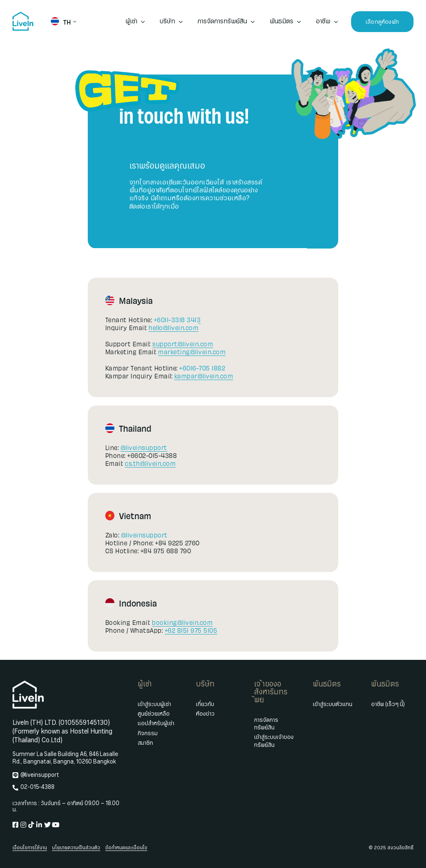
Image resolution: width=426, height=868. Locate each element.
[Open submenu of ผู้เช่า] (141, 22)
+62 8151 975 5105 (191, 630)
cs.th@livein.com (150, 463)
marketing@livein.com (192, 352)
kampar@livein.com (204, 376)
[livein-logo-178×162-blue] (23, 14)
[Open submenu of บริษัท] (179, 22)
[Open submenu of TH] (74, 22)
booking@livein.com (182, 622)
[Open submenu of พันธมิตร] (297, 22)
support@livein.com (183, 344)
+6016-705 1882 (202, 368)
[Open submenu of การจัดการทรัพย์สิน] (251, 22)
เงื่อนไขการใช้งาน (30, 848)
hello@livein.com (173, 327)
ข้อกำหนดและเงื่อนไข (126, 848)
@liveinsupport (144, 447)
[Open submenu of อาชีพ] (334, 22)
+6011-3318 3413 (177, 320)
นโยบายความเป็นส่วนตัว (76, 848)
